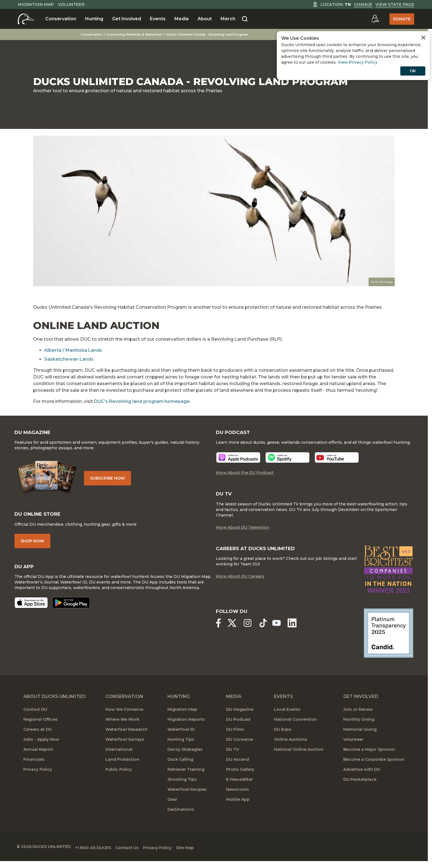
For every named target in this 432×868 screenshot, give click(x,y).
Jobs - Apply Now (41, 747)
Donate (402, 19)
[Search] (245, 19)
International (119, 757)
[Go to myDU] (375, 19)
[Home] (26, 19)
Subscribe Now (122, 482)
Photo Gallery (240, 777)
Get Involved (127, 19)
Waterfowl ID (181, 737)
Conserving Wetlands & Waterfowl (141, 34)
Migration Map (36, 4)
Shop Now (41, 547)
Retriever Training (186, 777)
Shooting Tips (182, 787)
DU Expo (283, 737)
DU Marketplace (360, 787)
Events (158, 19)
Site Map (209, 853)
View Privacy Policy (358, 62)
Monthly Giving (359, 727)
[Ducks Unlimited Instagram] (252, 633)
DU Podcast (238, 727)
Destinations (181, 817)
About (205, 19)
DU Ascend (238, 767)
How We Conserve (124, 717)
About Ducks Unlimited (55, 704)
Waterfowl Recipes (187, 797)
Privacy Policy (38, 777)
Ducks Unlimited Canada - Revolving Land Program (214, 34)
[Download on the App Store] (40, 615)
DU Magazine (240, 717)
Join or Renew (358, 717)
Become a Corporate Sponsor (374, 767)
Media (182, 19)
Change (363, 4)
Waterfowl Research (127, 737)
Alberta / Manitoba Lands (73, 350)
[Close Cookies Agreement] (423, 38)
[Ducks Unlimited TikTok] (270, 633)
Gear (172, 807)
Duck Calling (180, 767)
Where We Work (122, 727)
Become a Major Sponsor (369, 757)
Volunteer (71, 4)
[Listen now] (238, 468)
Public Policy (119, 777)
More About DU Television (243, 539)
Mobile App (238, 807)
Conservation (61, 19)
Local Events (287, 717)
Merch (228, 19)
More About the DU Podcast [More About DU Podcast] (245, 483)
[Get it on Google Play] (80, 615)
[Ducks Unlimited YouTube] (283, 633)
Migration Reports (186, 727)
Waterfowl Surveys (125, 747)
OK (413, 71)
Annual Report (38, 757)
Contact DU (35, 717)
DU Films (235, 737)
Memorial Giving (360, 737)
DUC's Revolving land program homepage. (142, 401)
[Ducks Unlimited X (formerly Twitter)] (234, 633)
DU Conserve (240, 747)
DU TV (233, 757)
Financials (34, 767)
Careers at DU (38, 737)
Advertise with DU (362, 777)
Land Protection (122, 767)
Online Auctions (291, 747)
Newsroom (237, 797)
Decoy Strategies (185, 757)
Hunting (94, 19)
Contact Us (143, 853)
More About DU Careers (240, 589)
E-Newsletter (240, 787)
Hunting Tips (181, 747)
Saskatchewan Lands (69, 359)
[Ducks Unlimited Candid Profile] (381, 641)
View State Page (395, 4)
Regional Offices (40, 727)
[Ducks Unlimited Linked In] (301, 633)
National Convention (295, 727)
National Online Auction (299, 757)
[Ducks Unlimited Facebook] (218, 633)
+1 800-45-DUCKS (104, 853)
